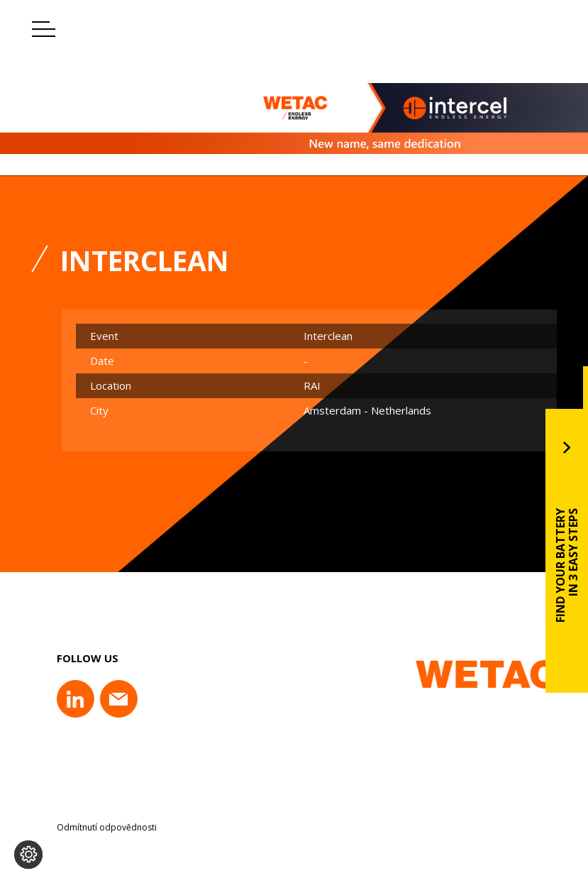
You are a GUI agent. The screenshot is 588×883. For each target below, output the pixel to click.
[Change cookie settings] (28, 855)
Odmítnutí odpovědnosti (107, 828)
